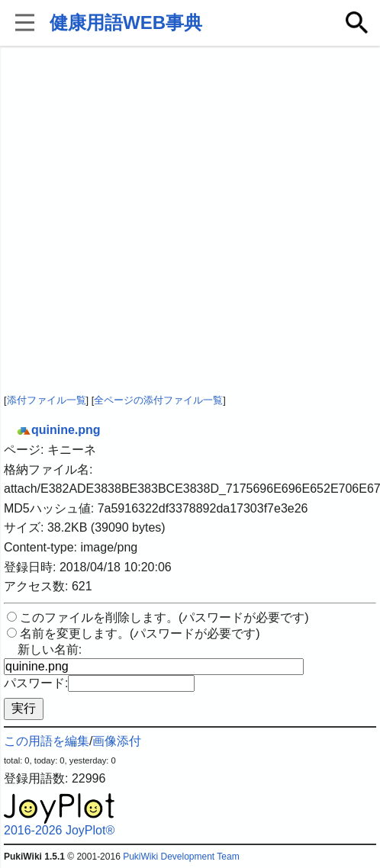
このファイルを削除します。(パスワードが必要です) (164, 617)
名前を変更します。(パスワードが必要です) (140, 633)
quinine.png (58, 430)
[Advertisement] (160, 221)
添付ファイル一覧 (47, 400)
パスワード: (36, 683)
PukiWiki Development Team (181, 857)
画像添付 (117, 741)
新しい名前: (50, 649)
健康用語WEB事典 (126, 23)
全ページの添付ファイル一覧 (158, 400)
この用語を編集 (47, 741)
